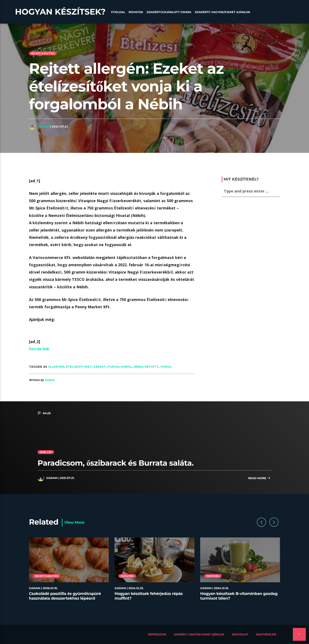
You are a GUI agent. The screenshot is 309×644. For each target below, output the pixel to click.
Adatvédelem (266, 634)
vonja (166, 367)
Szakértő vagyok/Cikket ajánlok (223, 12)
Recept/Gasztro (43, 53)
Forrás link (39, 349)
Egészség (127, 576)
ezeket (100, 367)
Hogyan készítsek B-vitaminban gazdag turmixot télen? (239, 596)
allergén (56, 367)
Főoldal (118, 12)
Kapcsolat (240, 634)
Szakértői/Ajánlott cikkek (169, 12)
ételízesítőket (79, 367)
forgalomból (120, 367)
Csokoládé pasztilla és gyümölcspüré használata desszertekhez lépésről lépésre (65, 598)
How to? (46, 452)
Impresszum (157, 634)
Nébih (138, 367)
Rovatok (136, 12)
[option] (69, 571)
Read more (259, 478)
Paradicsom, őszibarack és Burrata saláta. (116, 463)
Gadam (43, 126)
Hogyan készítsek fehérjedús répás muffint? (149, 596)
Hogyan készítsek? (60, 12)
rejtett (152, 367)
